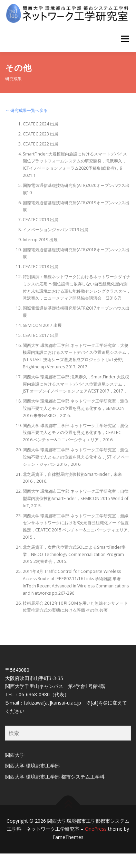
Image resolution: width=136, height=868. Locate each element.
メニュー (125, 39)
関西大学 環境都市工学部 (32, 766)
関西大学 (15, 755)
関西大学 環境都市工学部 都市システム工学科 (55, 777)
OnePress (96, 829)
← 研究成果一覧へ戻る (26, 110)
